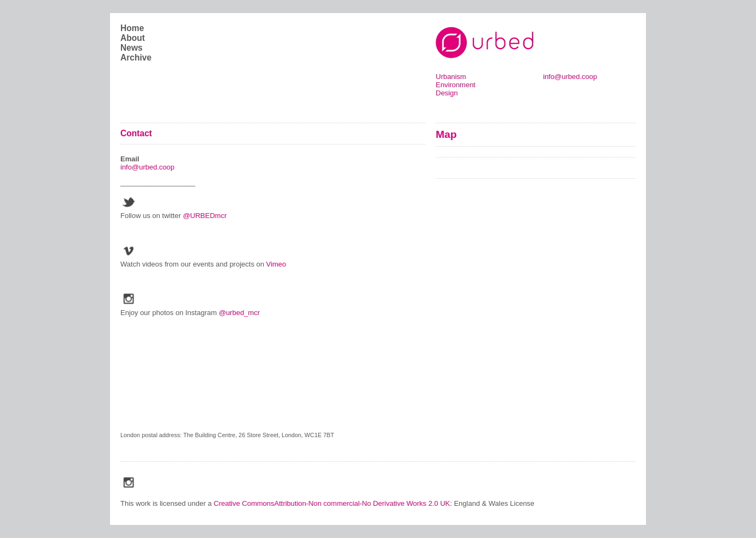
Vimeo (277, 264)
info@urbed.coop (570, 77)
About (133, 38)
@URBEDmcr (205, 216)
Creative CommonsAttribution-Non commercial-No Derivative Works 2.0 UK (332, 503)
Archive (136, 58)
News (132, 48)
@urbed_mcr (239, 313)
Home (132, 28)
